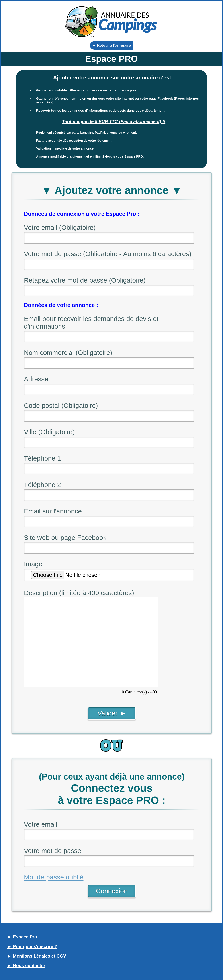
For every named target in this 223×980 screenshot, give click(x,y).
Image (33, 564)
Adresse (36, 379)
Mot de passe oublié (54, 877)
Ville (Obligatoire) (49, 432)
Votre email (41, 824)
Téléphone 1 (42, 458)
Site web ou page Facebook (65, 538)
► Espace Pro (22, 937)
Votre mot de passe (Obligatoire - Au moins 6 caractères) (108, 254)
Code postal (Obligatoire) (61, 405)
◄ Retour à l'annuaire (112, 45)
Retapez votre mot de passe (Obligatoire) (85, 280)
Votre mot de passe (53, 851)
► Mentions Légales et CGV (37, 956)
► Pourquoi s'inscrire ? (32, 946)
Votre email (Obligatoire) (60, 227)
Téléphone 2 (42, 485)
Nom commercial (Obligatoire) (68, 353)
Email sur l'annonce (53, 511)
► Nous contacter (26, 966)
